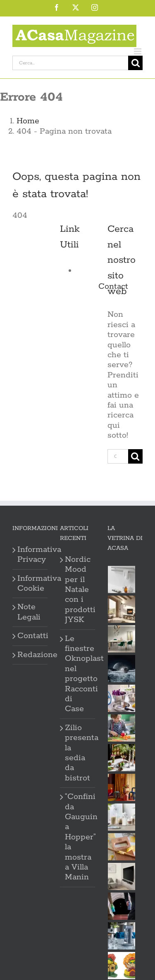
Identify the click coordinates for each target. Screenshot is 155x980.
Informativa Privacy (30, 555)
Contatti (30, 636)
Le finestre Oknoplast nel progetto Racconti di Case (78, 674)
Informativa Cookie (30, 584)
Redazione (30, 655)
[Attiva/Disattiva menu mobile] (138, 51)
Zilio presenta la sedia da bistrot (78, 753)
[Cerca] (135, 63)
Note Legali (29, 612)
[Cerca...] (70, 63)
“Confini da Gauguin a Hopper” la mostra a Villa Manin (78, 837)
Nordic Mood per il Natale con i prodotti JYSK (78, 590)
